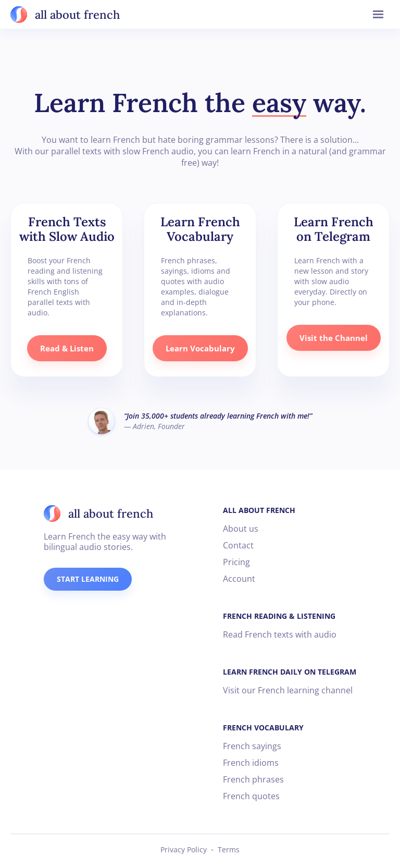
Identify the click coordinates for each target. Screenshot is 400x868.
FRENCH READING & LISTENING (279, 616)
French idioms (251, 763)
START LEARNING (88, 579)
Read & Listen (67, 348)
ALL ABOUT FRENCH (259, 510)
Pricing (236, 562)
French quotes (251, 796)
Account (239, 579)
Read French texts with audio (280, 634)
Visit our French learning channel (288, 690)
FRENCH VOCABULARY (263, 728)
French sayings (252, 746)
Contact (238, 545)
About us (241, 529)
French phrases (253, 779)
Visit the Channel (334, 338)
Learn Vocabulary (200, 348)
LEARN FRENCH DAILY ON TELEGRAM (290, 672)
